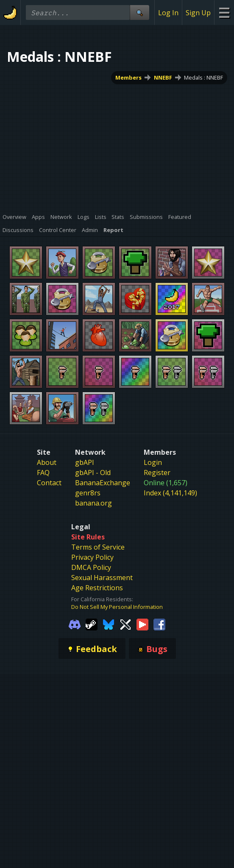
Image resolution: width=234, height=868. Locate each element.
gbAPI (85, 462)
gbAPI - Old (93, 473)
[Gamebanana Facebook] (159, 624)
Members (128, 77)
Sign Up (198, 13)
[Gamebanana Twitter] (125, 624)
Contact (49, 483)
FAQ (43, 473)
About (47, 462)
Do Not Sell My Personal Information (117, 607)
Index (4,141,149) (170, 493)
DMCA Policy (91, 567)
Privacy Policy (92, 557)
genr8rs (88, 493)
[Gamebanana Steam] (92, 624)
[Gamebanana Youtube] (142, 624)
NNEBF (163, 77)
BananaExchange (103, 483)
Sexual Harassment (102, 578)
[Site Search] (139, 12)
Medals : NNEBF (203, 77)
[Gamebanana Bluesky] (109, 624)
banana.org (93, 503)
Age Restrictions (97, 588)
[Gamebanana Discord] (75, 624)
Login (153, 462)
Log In (168, 13)
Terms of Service (98, 547)
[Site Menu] (224, 12)
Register (157, 473)
